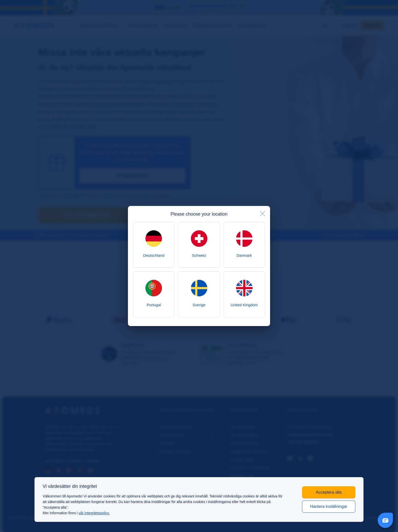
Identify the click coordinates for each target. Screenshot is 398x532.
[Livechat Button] (385, 520)
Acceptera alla (329, 492)
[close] (262, 214)
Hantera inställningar (329, 506)
